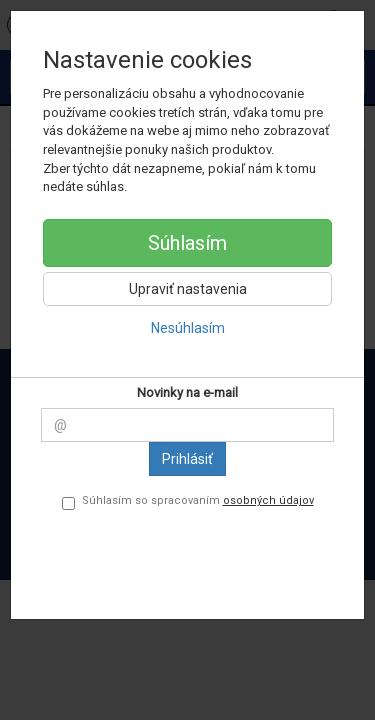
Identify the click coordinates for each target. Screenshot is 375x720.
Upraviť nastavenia (188, 289)
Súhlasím (187, 243)
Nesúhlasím (188, 328)
